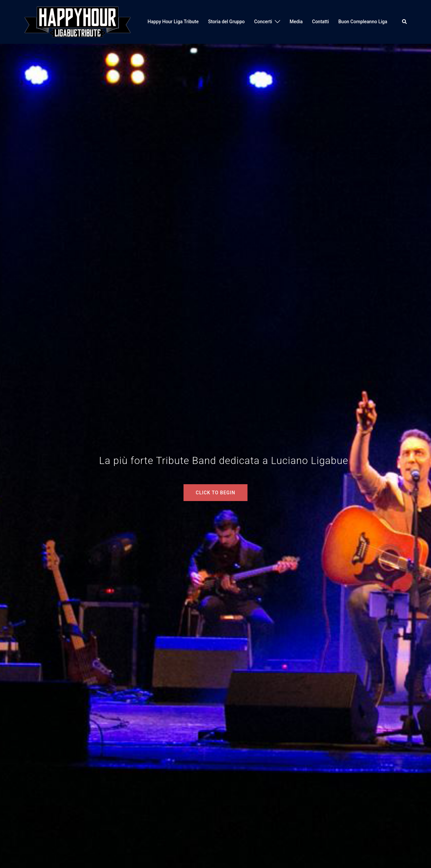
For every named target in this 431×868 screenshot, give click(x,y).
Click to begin (215, 493)
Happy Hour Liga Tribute (173, 22)
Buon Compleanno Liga (363, 22)
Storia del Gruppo (226, 22)
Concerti (263, 22)
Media (296, 22)
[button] (405, 22)
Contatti (321, 22)
